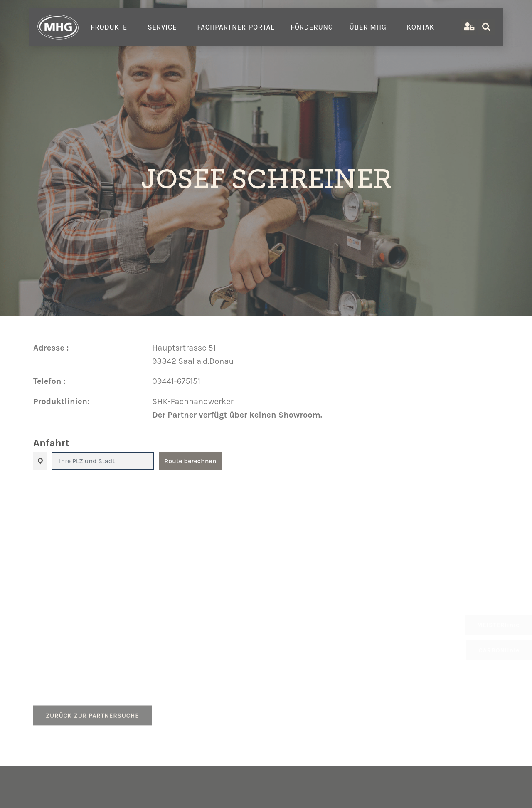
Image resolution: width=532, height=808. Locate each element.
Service (164, 27)
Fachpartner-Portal (236, 27)
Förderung (312, 27)
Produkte (111, 27)
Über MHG (370, 27)
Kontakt (424, 27)
